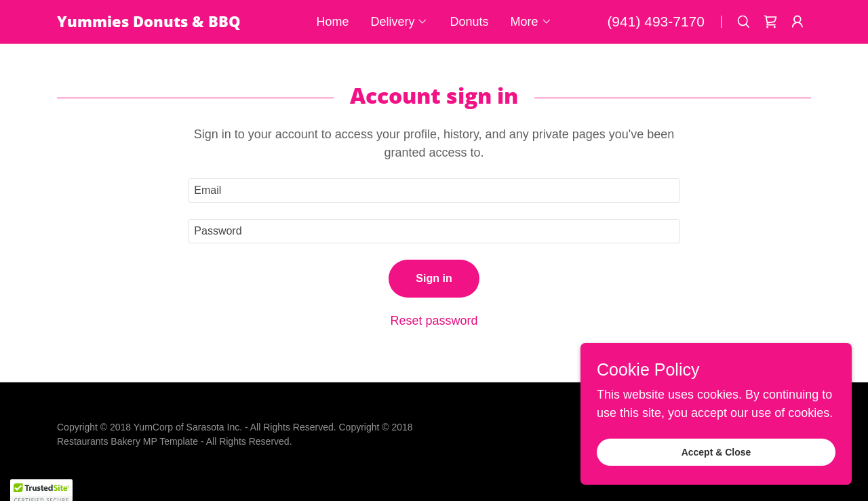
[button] (399, 22)
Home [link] (332, 22)
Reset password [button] (434, 321)
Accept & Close (716, 452)
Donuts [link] (469, 22)
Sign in (434, 278)
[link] (170, 23)
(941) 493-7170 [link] (656, 21)
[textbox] (434, 191)
